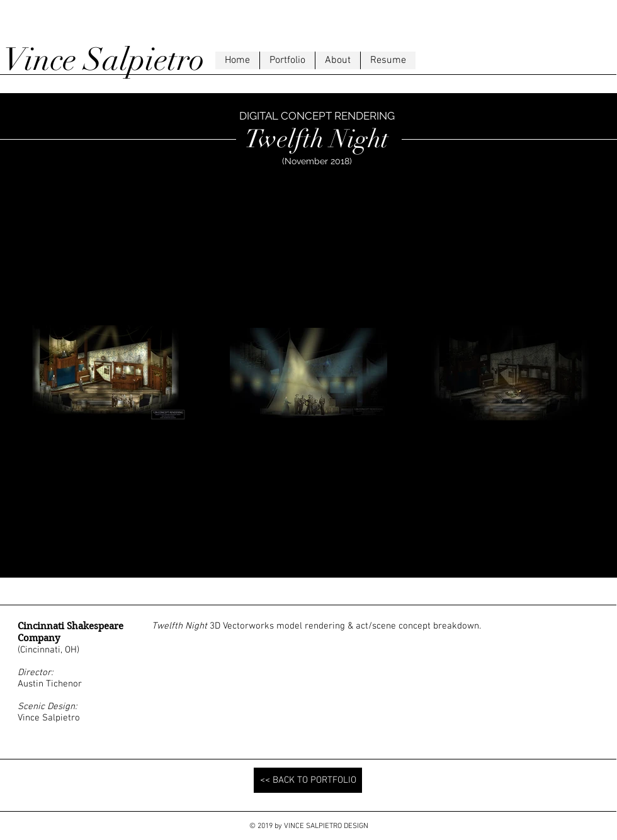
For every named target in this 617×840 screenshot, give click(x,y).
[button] (287, 60)
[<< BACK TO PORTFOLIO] (308, 780)
